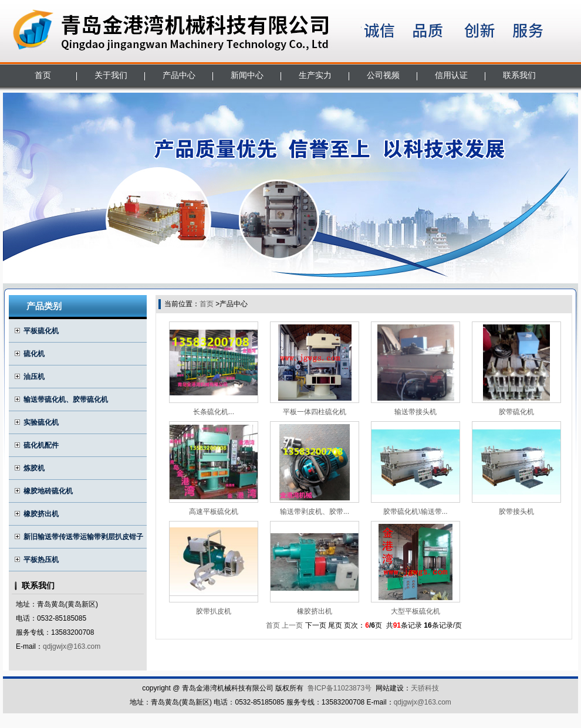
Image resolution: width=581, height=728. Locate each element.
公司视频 (383, 75)
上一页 (292, 625)
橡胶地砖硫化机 (48, 491)
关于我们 (111, 75)
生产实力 (315, 75)
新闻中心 (247, 75)
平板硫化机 (41, 331)
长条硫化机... (214, 412)
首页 (43, 75)
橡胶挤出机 (41, 514)
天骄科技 (425, 688)
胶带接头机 (516, 512)
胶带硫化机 (516, 412)
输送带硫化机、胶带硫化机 (66, 399)
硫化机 (34, 354)
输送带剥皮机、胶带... (315, 512)
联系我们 (519, 75)
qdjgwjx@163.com (72, 646)
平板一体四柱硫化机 (315, 412)
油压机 (34, 377)
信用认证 (451, 75)
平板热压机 (41, 560)
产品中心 (179, 75)
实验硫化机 (41, 422)
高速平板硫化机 (214, 512)
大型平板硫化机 (416, 611)
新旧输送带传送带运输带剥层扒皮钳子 (83, 537)
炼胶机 (34, 468)
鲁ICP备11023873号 (340, 688)
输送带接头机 (416, 412)
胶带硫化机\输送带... (415, 512)
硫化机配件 (41, 445)
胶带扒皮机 (214, 611)
